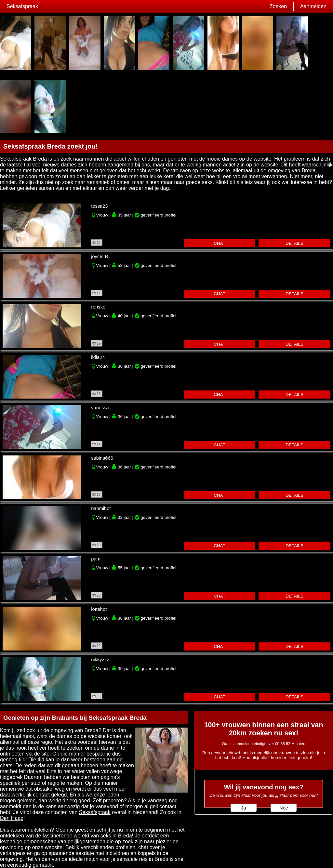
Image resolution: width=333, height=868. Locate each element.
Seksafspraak (22, 6)
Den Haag (12, 818)
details (294, 243)
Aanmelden (313, 6)
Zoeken (278, 6)
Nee (284, 808)
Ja (243, 808)
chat (219, 243)
